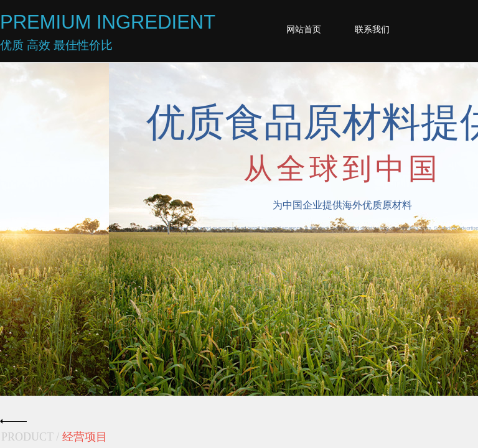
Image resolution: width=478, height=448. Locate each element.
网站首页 (304, 30)
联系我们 (372, 30)
